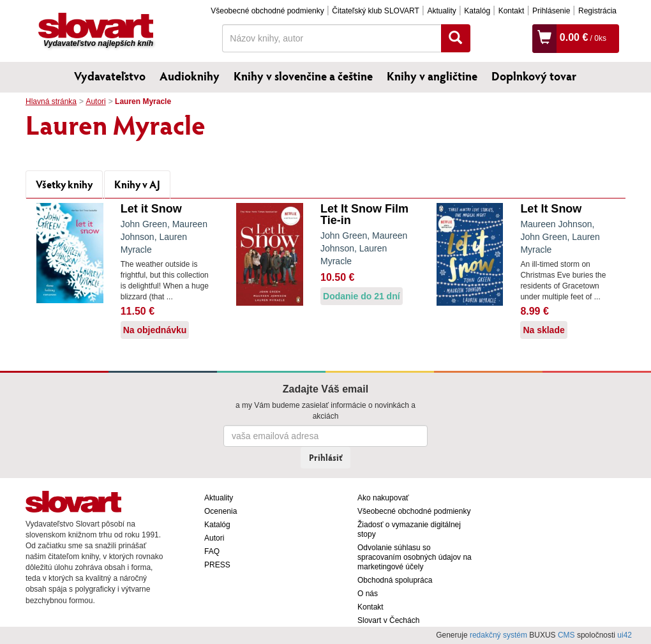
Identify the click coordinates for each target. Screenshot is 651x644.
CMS (566, 635)
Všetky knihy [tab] (64, 184)
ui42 (625, 635)
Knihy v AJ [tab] (137, 184)
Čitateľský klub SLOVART (375, 11)
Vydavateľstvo (110, 76)
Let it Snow (151, 209)
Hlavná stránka (51, 101)
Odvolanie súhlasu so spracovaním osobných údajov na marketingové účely (415, 557)
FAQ (212, 551)
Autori (95, 101)
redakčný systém (498, 635)
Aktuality (441, 11)
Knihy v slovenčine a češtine (303, 76)
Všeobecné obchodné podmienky (267, 11)
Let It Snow (551, 209)
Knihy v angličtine (432, 76)
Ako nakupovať (383, 498)
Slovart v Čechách (388, 620)
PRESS (217, 565)
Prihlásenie (551, 11)
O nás (368, 594)
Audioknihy (190, 76)
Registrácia (597, 11)
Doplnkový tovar (534, 76)
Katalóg (477, 11)
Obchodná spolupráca (395, 580)
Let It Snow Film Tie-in (364, 214)
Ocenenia (221, 511)
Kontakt (512, 11)
